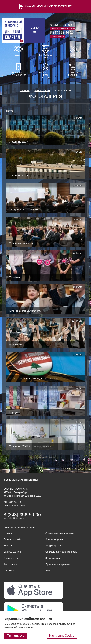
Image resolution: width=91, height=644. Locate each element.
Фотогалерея (42, 91)
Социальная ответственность (61, 552)
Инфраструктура (54, 546)
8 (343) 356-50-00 (22, 515)
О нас (18, 55)
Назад (10, 111)
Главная (25, 91)
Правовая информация (58, 564)
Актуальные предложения (60, 533)
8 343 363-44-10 (62, 33)
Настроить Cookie (62, 636)
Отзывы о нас (11, 558)
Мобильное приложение (18, 74)
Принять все (16, 636)
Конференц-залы (45, 56)
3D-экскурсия (53, 558)
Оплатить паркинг (73, 74)
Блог (48, 570)
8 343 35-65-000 (62, 25)
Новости (8, 546)
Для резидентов (73, 56)
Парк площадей (12, 539)
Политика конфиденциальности (19, 527)
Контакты (9, 570)
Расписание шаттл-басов (45, 75)
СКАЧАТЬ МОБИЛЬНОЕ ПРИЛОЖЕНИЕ (45, 6)
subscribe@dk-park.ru (14, 518)
